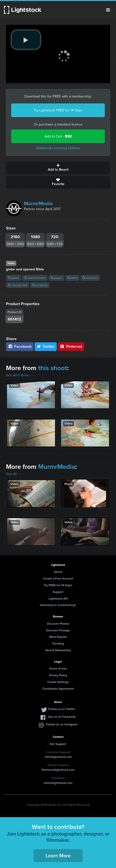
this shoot (53, 368)
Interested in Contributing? (58, 605)
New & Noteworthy (58, 650)
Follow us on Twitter (62, 709)
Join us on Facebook (61, 717)
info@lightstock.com (58, 757)
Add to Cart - (58, 136)
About (58, 572)
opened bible (35, 278)
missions (90, 278)
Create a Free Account (58, 579)
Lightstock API (58, 599)
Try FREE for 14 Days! (58, 585)
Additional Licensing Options (58, 148)
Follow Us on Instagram (62, 724)
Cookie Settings (58, 682)
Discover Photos (58, 624)
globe (14, 278)
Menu (108, 10)
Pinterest (71, 346)
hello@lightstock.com (58, 783)
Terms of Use (58, 669)
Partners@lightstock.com (58, 770)
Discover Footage (58, 630)
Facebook (20, 346)
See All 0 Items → (20, 375)
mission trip (18, 285)
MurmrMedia (38, 203)
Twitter (46, 346)
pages (56, 278)
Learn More (58, 856)
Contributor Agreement (58, 689)
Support (58, 592)
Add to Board (58, 168)
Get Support (58, 744)
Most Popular (58, 637)
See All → (14, 474)
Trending (58, 643)
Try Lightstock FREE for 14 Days (58, 110)
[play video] (26, 40)
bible (72, 278)
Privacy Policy (58, 675)
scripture (40, 285)
